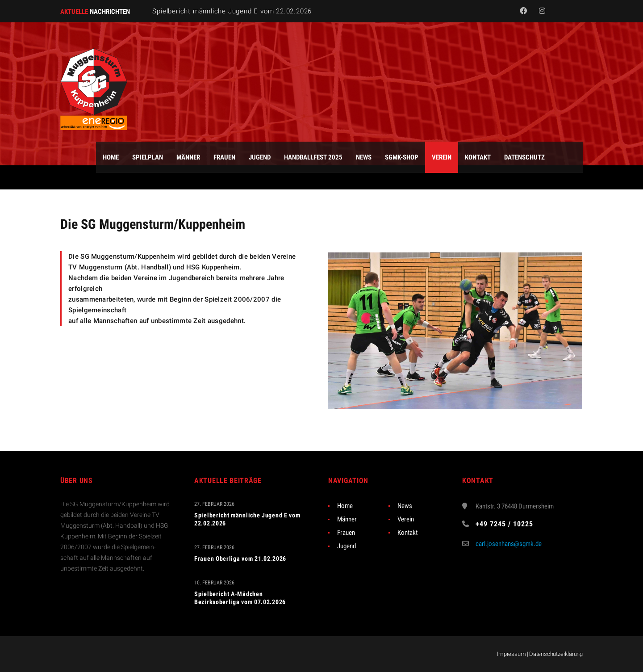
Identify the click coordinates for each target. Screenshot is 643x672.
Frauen (346, 533)
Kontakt (407, 533)
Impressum (511, 654)
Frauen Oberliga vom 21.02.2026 (240, 559)
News (405, 506)
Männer (347, 519)
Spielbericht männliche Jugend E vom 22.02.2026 (232, 11)
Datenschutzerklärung (556, 654)
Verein (406, 519)
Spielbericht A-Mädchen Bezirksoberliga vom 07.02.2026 (240, 598)
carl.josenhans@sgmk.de (509, 544)
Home (345, 506)
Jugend (347, 546)
